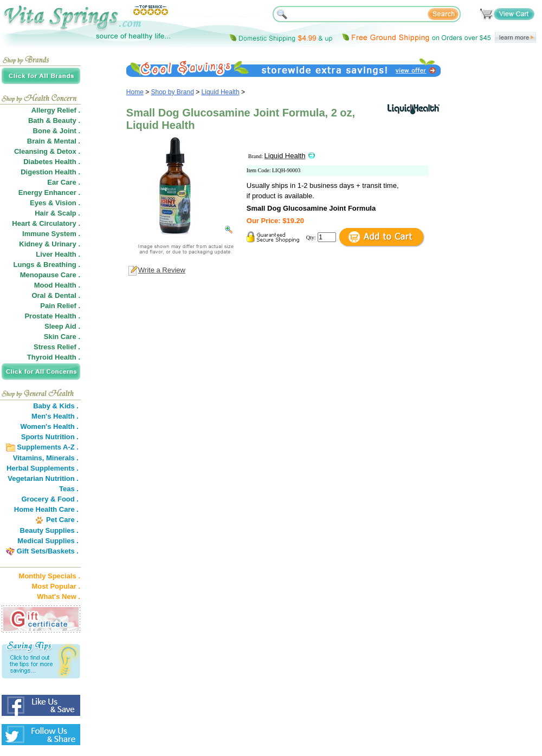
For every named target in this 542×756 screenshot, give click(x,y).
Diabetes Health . (52, 162)
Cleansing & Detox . (47, 151)
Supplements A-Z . (48, 447)
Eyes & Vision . (55, 203)
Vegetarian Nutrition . (43, 478)
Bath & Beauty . (54, 120)
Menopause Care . (50, 275)
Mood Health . (57, 285)
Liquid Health (221, 92)
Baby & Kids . (56, 406)
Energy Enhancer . (49, 193)
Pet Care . (62, 520)
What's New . (59, 597)
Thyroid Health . (54, 357)
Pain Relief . (60, 306)
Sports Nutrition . (50, 437)
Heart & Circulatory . (46, 223)
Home (135, 92)
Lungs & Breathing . (47, 265)
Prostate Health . (52, 316)
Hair (41, 213)
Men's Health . (55, 416)
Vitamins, (29, 458)
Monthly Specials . (50, 576)
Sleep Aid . (62, 326)
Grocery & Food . (50, 499)
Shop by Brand (173, 92)
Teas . (69, 489)
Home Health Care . (46, 509)
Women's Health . (49, 426)
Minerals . (62, 458)
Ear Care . (64, 182)
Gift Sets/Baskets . (48, 551)
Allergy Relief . (56, 110)
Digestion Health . (50, 172)
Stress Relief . (57, 347)
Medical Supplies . (48, 541)
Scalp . (69, 213)
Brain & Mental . (54, 141)
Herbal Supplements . (43, 468)
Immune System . (51, 234)
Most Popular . (56, 586)
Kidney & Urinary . (50, 244)
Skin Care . (62, 337)
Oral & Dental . (56, 295)
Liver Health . (58, 254)
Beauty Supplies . (49, 530)
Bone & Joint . (57, 131)
